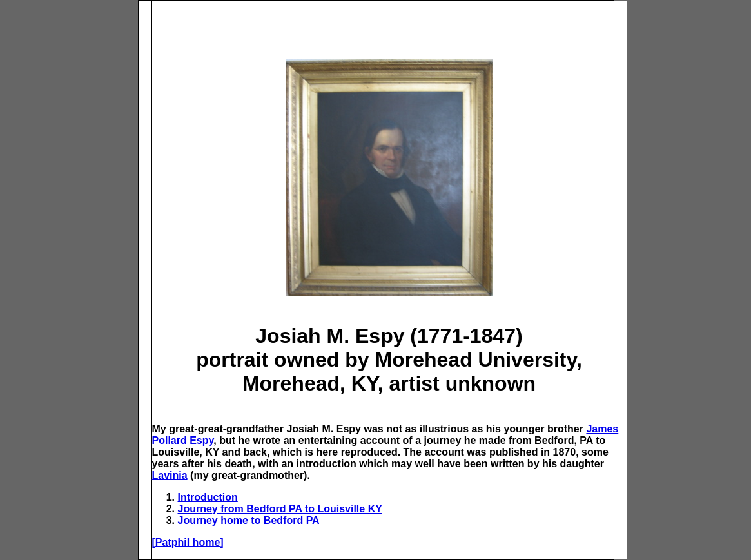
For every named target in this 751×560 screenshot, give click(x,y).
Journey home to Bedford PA (249, 520)
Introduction (208, 497)
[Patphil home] (188, 542)
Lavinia (170, 475)
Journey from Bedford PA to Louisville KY (280, 509)
